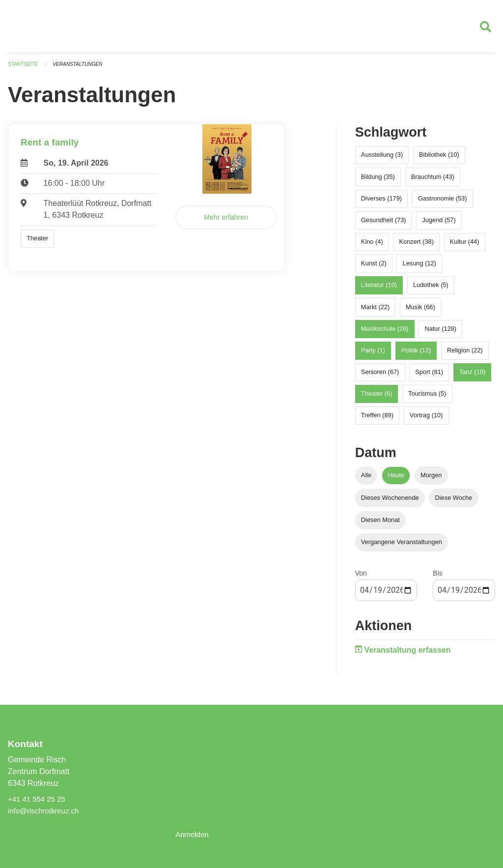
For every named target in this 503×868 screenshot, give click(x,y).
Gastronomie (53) (443, 202)
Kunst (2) (374, 268)
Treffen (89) (377, 420)
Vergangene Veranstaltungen (402, 546)
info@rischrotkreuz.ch (46, 811)
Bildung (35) (378, 181)
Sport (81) (429, 376)
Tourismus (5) (427, 398)
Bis (437, 578)
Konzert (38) (416, 246)
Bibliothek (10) (439, 159)
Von (361, 578)
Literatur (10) (379, 289)
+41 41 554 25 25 (39, 799)
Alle (366, 479)
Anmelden (193, 834)
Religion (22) (465, 355)
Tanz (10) (472, 376)
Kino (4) (372, 246)
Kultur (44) (465, 246)
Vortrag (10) (426, 420)
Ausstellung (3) (382, 159)
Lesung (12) (419, 268)
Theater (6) (377, 398)
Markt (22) (375, 311)
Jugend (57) (439, 224)
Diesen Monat (380, 524)
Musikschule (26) (385, 333)
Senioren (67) (380, 376)
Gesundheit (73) (384, 224)
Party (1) (373, 355)
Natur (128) (440, 333)
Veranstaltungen (83, 69)
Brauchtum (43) (433, 181)
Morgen (431, 479)
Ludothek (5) (431, 289)
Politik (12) (416, 355)
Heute (396, 479)
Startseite (24, 69)
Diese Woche (454, 502)
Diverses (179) (381, 202)
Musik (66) (420, 311)
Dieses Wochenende (390, 502)
